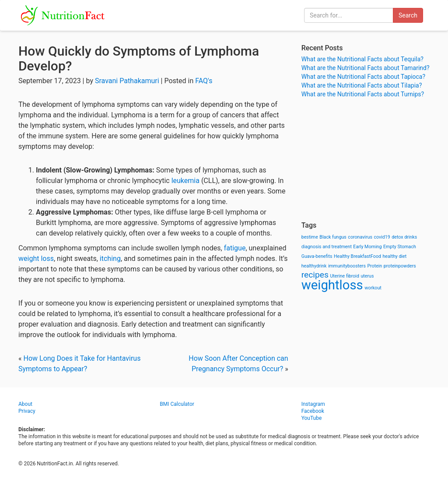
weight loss (36, 259)
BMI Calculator (177, 404)
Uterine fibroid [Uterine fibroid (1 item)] (345, 276)
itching (110, 259)
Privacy (27, 411)
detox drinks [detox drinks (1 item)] (404, 237)
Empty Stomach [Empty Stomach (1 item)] (400, 247)
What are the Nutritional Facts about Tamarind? (366, 68)
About (25, 404)
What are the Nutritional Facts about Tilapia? (362, 85)
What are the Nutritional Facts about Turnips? (363, 94)
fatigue (235, 248)
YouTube (312, 418)
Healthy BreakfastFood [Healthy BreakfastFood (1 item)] (357, 256)
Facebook (313, 411)
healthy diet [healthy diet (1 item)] (395, 256)
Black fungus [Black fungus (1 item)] (333, 237)
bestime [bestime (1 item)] (310, 237)
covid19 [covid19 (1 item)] (382, 237)
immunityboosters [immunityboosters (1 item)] (347, 266)
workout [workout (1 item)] (373, 288)
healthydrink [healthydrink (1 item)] (314, 266)
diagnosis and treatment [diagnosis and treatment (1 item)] (327, 247)
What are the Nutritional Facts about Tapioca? (363, 77)
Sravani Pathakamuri (127, 81)
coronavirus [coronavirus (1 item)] (360, 237)
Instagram (313, 404)
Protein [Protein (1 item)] (374, 266)
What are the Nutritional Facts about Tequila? (362, 59)
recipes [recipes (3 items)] (315, 275)
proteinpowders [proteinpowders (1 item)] (400, 266)
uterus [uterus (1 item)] (367, 276)
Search (408, 15)
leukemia (186, 181)
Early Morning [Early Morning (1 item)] (367, 247)
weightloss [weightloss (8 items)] (332, 285)
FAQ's (204, 81)
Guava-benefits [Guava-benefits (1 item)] (317, 256)
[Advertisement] (366, 160)
